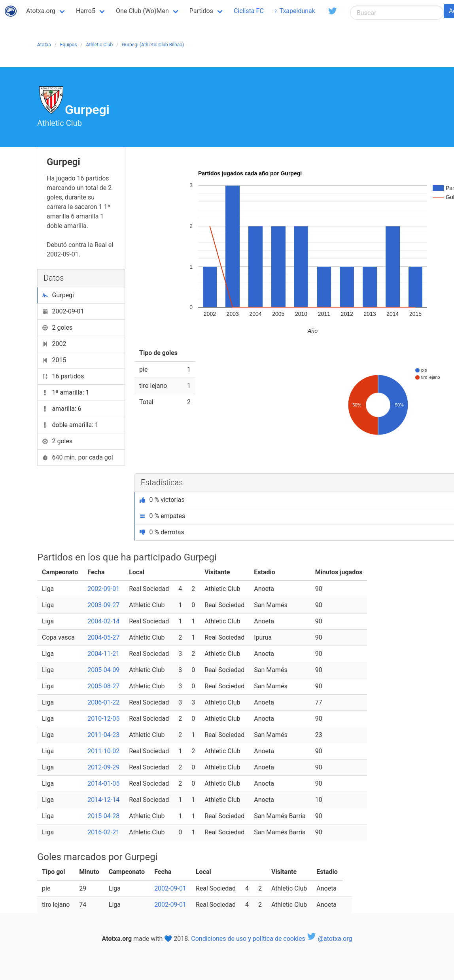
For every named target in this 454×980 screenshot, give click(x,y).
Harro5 (86, 11)
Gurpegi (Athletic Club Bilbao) (153, 45)
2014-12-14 (103, 800)
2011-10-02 (103, 751)
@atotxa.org (330, 939)
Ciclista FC (249, 11)
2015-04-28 (103, 816)
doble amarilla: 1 (70, 425)
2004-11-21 (103, 654)
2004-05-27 (103, 637)
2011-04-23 (103, 735)
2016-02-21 (103, 832)
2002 (54, 344)
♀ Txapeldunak (294, 11)
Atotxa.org (41, 11)
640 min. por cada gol (78, 457)
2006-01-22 (103, 702)
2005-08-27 (103, 686)
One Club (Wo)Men (142, 11)
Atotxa (44, 45)
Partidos (201, 11)
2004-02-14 (103, 621)
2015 (54, 360)
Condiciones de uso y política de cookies (248, 939)
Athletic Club (100, 45)
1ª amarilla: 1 (66, 392)
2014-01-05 (103, 783)
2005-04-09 (103, 670)
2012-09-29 (103, 767)
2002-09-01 (63, 311)
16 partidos (63, 376)
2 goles (57, 328)
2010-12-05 (103, 719)
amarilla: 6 (62, 409)
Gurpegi (58, 295)
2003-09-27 (103, 605)
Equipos (69, 45)
